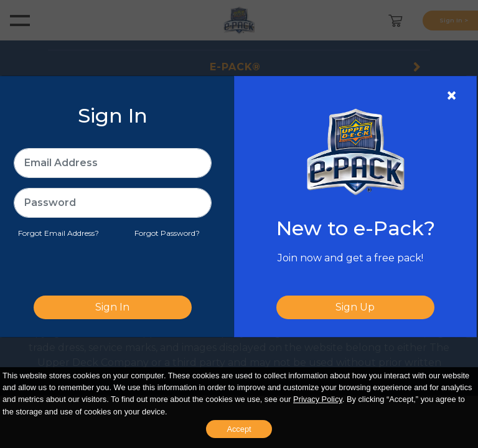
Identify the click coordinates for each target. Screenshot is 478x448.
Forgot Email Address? (59, 233)
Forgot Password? (167, 233)
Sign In (112, 307)
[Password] (113, 203)
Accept (239, 429)
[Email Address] (113, 163)
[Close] (452, 96)
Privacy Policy (318, 399)
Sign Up (355, 307)
